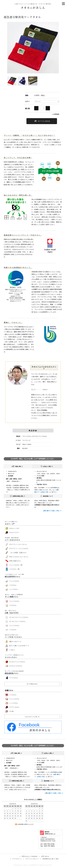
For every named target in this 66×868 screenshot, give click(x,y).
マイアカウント (17, 859)
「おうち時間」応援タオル (18, 553)
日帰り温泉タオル (15, 561)
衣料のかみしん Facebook (29, 856)
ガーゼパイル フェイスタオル (19, 617)
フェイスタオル (14, 581)
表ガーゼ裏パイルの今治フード (19, 646)
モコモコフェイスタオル (17, 662)
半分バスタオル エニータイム (19, 557)
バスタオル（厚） (15, 569)
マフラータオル (14, 707)
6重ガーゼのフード (15, 642)
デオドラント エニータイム (18, 544)
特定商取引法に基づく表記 (50, 859)
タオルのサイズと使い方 (32, 717)
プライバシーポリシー (32, 859)
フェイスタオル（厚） (16, 565)
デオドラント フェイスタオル (19, 548)
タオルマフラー (14, 532)
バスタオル (13, 585)
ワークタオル (14, 678)
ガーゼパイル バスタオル (17, 621)
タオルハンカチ (14, 528)
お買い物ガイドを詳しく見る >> (52, 511)
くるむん (12, 650)
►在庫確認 (56, 114)
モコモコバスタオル (16, 666)
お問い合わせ (45, 856)
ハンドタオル (14, 589)
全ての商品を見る (32, 684)
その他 (11, 711)
